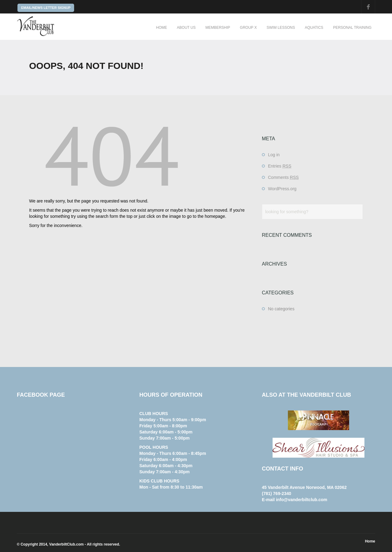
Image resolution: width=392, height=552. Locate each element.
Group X (248, 28)
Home (162, 28)
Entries (280, 166)
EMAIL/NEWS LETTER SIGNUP (46, 8)
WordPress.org (282, 189)
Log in (274, 155)
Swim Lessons (281, 28)
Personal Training (352, 28)
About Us (186, 28)
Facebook (368, 7)
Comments (283, 177)
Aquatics (314, 28)
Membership (218, 28)
